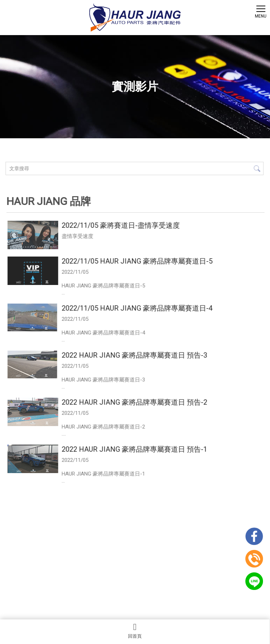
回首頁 (135, 631)
